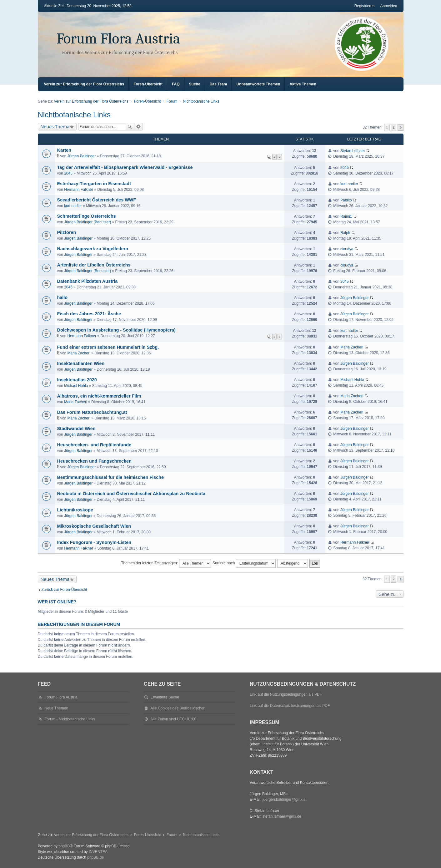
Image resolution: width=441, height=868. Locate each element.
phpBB (64, 846)
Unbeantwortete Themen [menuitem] (258, 84)
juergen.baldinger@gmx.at (285, 799)
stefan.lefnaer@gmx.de (282, 816)
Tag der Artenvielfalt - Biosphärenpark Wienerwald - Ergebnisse (125, 167)
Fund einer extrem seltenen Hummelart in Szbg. (108, 347)
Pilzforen (67, 232)
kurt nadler (349, 184)
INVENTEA (98, 852)
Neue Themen (56, 708)
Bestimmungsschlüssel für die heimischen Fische (110, 477)
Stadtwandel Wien (76, 429)
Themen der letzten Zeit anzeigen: (166, 563)
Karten (64, 150)
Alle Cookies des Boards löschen (178, 708)
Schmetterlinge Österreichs (87, 216)
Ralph (345, 233)
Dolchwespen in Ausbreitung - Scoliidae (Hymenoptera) (116, 330)
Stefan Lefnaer (353, 151)
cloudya (347, 249)
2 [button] (393, 127)
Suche (130, 127)
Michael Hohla (76, 386)
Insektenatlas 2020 (77, 380)
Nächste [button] (401, 127)
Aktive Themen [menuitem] (303, 84)
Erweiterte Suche (139, 127)
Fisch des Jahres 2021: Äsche (89, 314)
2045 (68, 173)
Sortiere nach (244, 563)
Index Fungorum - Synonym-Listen (94, 542)
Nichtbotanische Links (74, 115)
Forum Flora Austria (118, 39)
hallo (63, 297)
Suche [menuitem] (195, 84)
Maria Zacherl (79, 353)
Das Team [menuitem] (218, 84)
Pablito (346, 200)
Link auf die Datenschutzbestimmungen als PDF (290, 706)
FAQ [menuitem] (176, 84)
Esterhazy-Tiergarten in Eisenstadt (94, 184)
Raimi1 (346, 216)
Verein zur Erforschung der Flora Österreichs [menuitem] (84, 84)
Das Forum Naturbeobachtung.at (92, 412)
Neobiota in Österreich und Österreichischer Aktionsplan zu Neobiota (131, 494)
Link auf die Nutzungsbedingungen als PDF (286, 694)
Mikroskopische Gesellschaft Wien (94, 526)
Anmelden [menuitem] (388, 6)
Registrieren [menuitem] (365, 6)
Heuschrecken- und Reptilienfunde (94, 445)
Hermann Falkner (79, 190)
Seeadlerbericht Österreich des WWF (97, 200)
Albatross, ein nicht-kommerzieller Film (99, 396)
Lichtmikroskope (75, 510)
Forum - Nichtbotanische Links (70, 719)
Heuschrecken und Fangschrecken (94, 461)
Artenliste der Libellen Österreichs (94, 265)
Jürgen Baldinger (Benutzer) (88, 222)
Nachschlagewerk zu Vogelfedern (93, 249)
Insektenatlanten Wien (81, 363)
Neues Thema (55, 127)
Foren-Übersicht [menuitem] (148, 84)
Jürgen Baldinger (82, 156)
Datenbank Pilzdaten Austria (88, 281)
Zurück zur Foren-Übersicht (64, 590)
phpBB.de (95, 857)
